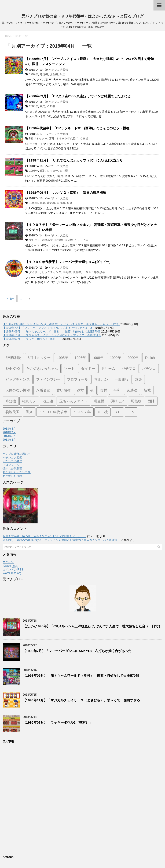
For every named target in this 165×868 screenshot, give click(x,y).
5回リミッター (38, 139)
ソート (69, 369)
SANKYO (13, 369)
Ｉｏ (131, 412)
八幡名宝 (47, 240)
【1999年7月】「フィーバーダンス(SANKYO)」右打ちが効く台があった (48, 328)
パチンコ (149, 369)
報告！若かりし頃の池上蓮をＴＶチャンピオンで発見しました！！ (45, 536)
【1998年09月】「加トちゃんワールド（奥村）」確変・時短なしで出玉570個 (52, 332)
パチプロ (129, 369)
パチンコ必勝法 (12, 461)
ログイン (8, 562)
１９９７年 (81, 240)
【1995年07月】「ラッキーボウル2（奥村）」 (32, 339)
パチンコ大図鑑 (58, 70)
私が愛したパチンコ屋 (17, 472)
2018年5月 (9, 429)
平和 (117, 390)
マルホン (35, 240)
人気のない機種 (18, 390)
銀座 (62, 74)
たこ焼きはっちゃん (42, 369)
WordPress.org (12, 573)
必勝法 (132, 390)
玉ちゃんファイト (73, 401)
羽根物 (136, 401)
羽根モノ (118, 401)
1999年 (34, 74)
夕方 (80, 390)
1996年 (80, 358)
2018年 (19, 36)
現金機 (54, 74)
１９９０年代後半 (67, 139)
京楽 (42, 106)
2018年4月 (9, 432)
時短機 (44, 74)
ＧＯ (69, 203)
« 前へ (11, 298)
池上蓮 (48, 401)
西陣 (52, 139)
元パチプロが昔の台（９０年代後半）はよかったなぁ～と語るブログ (83, 16)
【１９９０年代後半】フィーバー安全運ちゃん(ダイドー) (68, 262)
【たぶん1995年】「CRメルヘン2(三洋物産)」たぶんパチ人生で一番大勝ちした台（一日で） (61, 324)
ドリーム (108, 369)
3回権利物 (13, 358)
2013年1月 (9, 440)
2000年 (34, 106)
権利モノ (29, 401)
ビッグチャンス (52, 272)
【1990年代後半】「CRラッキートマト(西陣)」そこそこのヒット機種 (77, 128)
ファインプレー (48, 379)
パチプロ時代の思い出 (17, 454)
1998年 (34, 171)
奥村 (104, 390)
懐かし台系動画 (12, 469)
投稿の (10, 566)
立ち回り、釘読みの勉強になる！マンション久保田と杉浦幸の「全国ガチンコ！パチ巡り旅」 (61, 540)
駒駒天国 (12, 412)
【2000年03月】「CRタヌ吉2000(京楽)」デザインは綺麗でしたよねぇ (78, 96)
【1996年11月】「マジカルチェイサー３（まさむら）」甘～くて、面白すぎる (52, 335)
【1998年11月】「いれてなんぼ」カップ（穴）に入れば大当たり (74, 160)
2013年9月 (9, 436)
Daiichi (150, 358)
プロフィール (78, 379)
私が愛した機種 (12, 476)
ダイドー (35, 272)
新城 (147, 390)
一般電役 (122, 379)
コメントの (13, 570)
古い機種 (64, 390)
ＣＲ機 (51, 106)
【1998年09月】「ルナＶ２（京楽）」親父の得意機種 (66, 193)
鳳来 (29, 412)
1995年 (63, 358)
